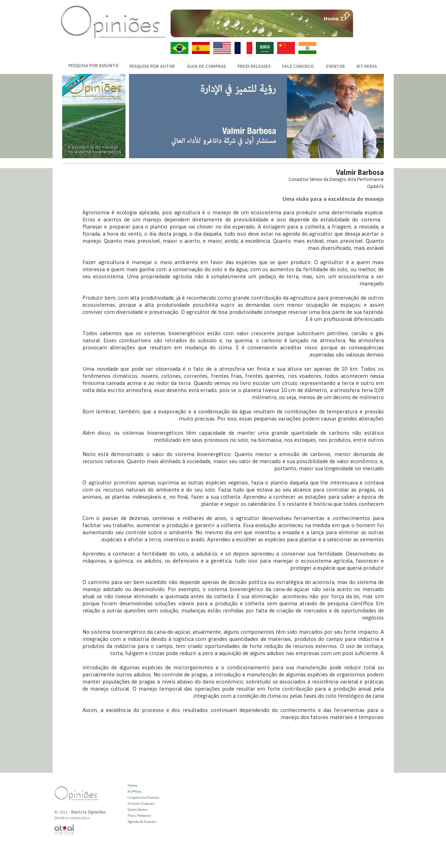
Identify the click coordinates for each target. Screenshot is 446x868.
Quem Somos (138, 810)
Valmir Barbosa (360, 172)
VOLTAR (369, 31)
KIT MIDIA (367, 66)
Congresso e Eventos (144, 797)
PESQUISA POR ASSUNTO (93, 66)
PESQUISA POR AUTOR (152, 66)
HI (307, 48)
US (222, 48)
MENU (369, 16)
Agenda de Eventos (142, 822)
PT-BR (179, 48)
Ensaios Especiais (141, 803)
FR (243, 48)
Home (132, 785)
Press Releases (139, 816)
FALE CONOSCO (298, 66)
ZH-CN (286, 48)
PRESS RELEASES (254, 66)
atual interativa (64, 830)
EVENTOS (335, 66)
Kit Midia (135, 791)
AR (265, 48)
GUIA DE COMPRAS (206, 66)
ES (201, 48)
